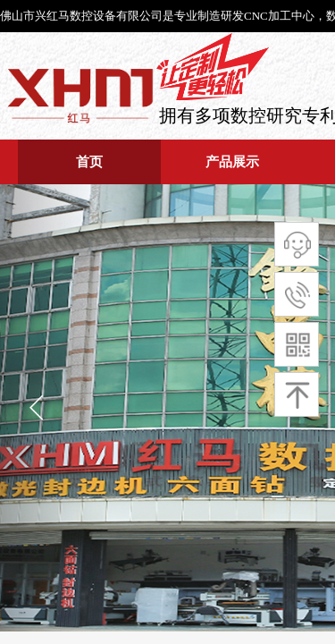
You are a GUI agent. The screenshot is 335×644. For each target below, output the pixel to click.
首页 (89, 161)
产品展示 (232, 161)
